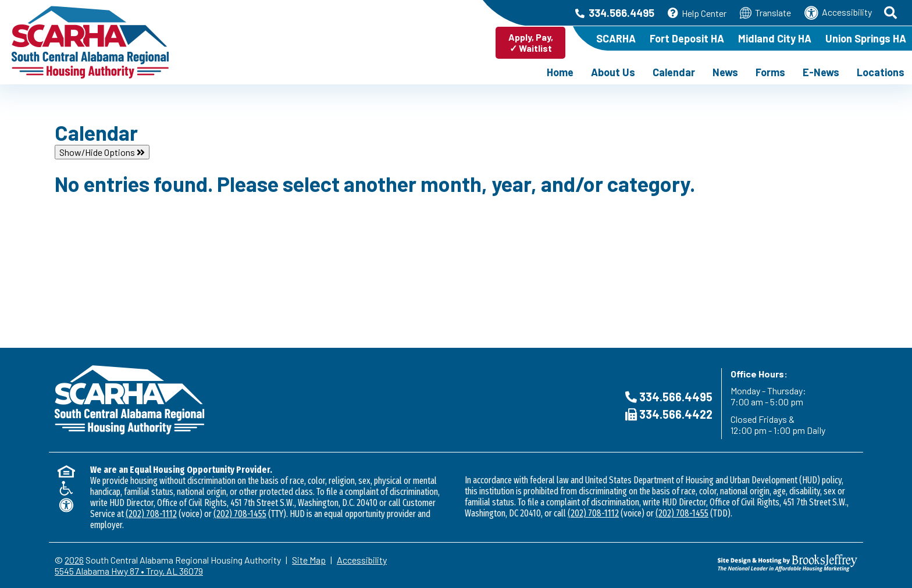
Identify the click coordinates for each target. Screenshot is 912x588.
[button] (891, 13)
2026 (74, 560)
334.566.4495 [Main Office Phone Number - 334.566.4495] (615, 13)
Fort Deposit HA (687, 38)
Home (560, 72)
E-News (821, 72)
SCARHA (616, 38)
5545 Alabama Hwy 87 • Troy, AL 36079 (129, 571)
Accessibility (838, 13)
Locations (881, 72)
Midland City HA (775, 38)
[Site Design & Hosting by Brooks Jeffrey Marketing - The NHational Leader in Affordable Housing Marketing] (757, 563)
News (725, 72)
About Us (613, 72)
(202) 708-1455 (240, 514)
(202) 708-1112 (151, 514)
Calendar (674, 72)
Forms (770, 72)
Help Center (697, 13)
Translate (765, 13)
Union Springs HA (866, 38)
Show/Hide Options (102, 152)
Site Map (309, 560)
